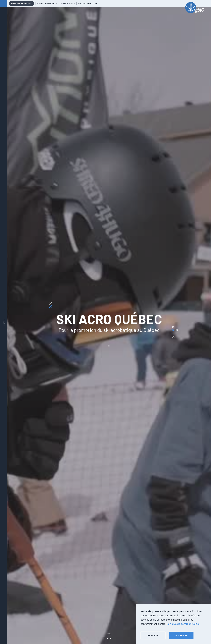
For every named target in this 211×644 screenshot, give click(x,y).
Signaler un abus (47, 3)
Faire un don (68, 3)
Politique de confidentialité (182, 624)
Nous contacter (88, 3)
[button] (153, 635)
